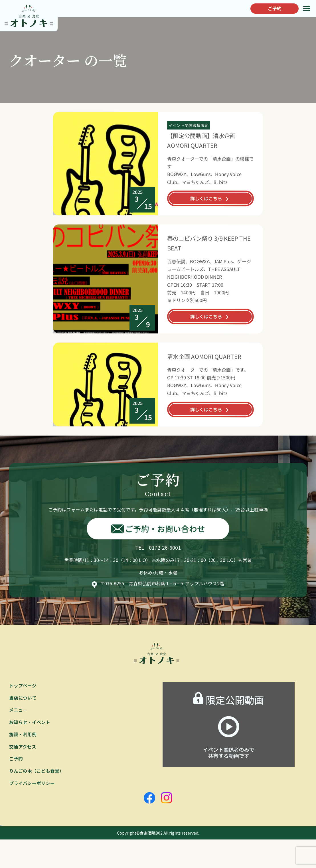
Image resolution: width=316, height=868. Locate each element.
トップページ (23, 686)
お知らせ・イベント (30, 723)
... (2, 825)
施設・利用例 (23, 735)
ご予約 (274, 9)
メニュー (18, 711)
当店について (23, 698)
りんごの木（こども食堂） (37, 772)
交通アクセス (23, 748)
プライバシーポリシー (32, 784)
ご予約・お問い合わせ (158, 529)
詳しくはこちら (206, 198)
